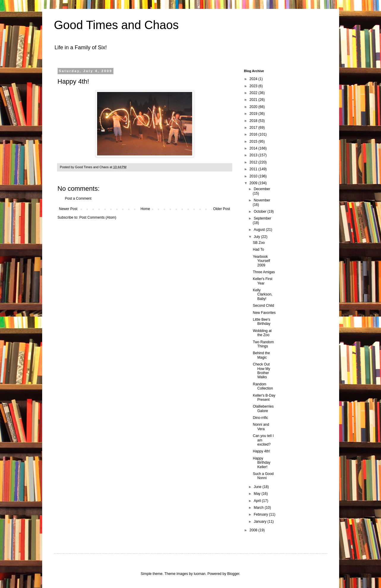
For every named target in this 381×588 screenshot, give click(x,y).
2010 (254, 176)
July (257, 237)
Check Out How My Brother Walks (261, 371)
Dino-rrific (260, 418)
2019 (254, 114)
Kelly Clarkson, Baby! (263, 294)
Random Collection (263, 386)
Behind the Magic (261, 355)
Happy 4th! (261, 451)
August (260, 230)
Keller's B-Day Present (264, 398)
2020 (254, 107)
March (259, 508)
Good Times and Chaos (116, 25)
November (262, 200)
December (262, 189)
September (262, 218)
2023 (254, 86)
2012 (254, 162)
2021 (254, 100)
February (261, 514)
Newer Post (68, 209)
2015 (254, 142)
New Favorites (264, 313)
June (258, 487)
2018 (254, 121)
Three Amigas (264, 272)
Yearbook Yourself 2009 (261, 261)
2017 (254, 128)
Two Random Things (263, 344)
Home (145, 209)
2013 (254, 155)
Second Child (263, 306)
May (257, 494)
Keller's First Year (263, 281)
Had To (258, 249)
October (260, 212)
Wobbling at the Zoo (262, 333)
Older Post (222, 209)
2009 (254, 183)
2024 (254, 79)
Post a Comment (78, 198)
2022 (254, 93)
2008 (254, 530)
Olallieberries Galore (263, 409)
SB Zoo (259, 243)
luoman (199, 574)
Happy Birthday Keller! (261, 463)
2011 (254, 169)
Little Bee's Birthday (261, 322)
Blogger (233, 574)
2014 (254, 148)
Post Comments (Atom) (98, 217)
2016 (254, 134)
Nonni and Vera (261, 427)
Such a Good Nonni (263, 476)
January (260, 522)
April (258, 501)
